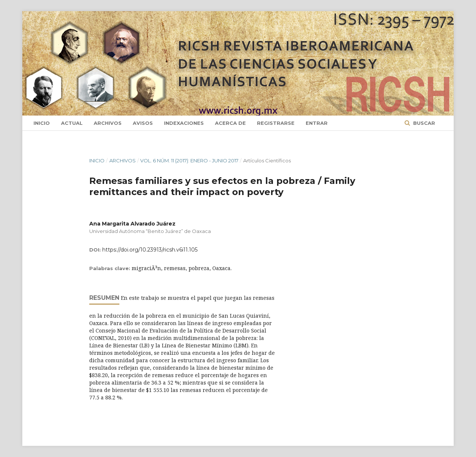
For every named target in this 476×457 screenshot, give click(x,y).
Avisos (143, 123)
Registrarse (276, 123)
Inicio (42, 123)
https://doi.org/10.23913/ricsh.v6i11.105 (150, 250)
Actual (72, 123)
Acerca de (230, 123)
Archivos (108, 123)
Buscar (423, 123)
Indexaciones (184, 123)
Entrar (317, 123)
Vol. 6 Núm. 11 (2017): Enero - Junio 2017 (189, 161)
